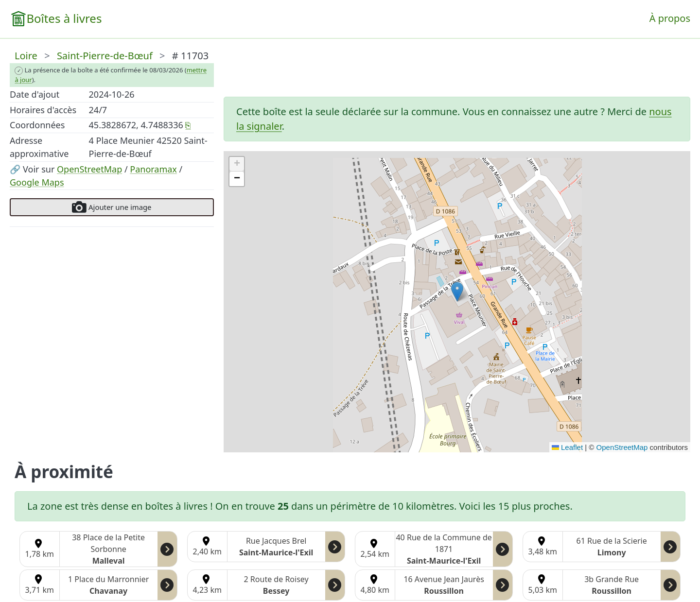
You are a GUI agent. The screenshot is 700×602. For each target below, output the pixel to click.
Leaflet (567, 447)
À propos (670, 18)
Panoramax (153, 169)
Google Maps (37, 182)
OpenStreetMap (89, 169)
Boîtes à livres (64, 18)
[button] (457, 292)
